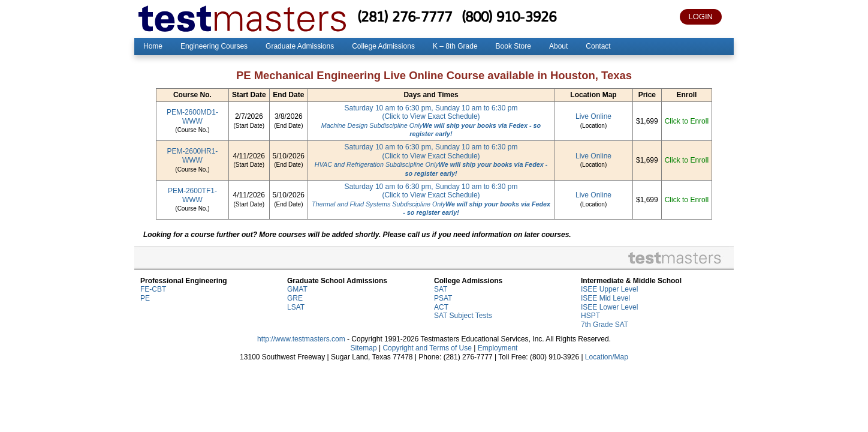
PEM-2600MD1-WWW (192, 117)
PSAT (443, 298)
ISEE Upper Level (609, 289)
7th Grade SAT (605, 325)
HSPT (590, 316)
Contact (598, 46)
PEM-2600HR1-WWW (193, 156)
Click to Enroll (687, 121)
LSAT (296, 307)
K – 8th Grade (455, 46)
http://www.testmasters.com (301, 339)
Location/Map (607, 357)
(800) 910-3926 (509, 16)
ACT (441, 307)
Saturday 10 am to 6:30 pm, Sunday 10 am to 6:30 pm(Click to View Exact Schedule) (431, 121)
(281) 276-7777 (405, 16)
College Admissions (383, 46)
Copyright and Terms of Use (427, 348)
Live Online (593, 116)
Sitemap (364, 348)
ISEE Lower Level (609, 307)
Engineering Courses (214, 46)
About (558, 46)
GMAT (297, 289)
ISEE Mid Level (605, 298)
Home (153, 46)
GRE (295, 298)
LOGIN (701, 16)
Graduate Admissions (300, 46)
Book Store (513, 46)
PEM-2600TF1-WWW (192, 195)
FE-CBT (153, 289)
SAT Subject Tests (463, 316)
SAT (441, 289)
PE (145, 298)
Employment (498, 348)
